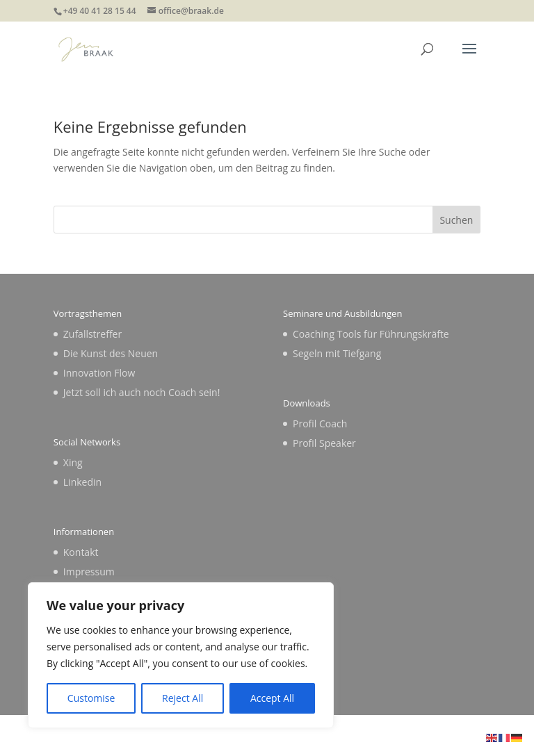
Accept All (272, 698)
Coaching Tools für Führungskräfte (371, 334)
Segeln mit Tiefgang (337, 353)
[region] (181, 655)
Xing (73, 462)
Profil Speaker (324, 443)
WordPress (367, 737)
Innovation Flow (99, 373)
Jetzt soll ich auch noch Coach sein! (142, 392)
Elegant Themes (237, 737)
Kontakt (81, 552)
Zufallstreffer (92, 334)
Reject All (183, 698)
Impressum (89, 572)
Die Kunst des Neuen (111, 353)
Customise (91, 698)
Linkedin (82, 482)
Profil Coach (320, 424)
